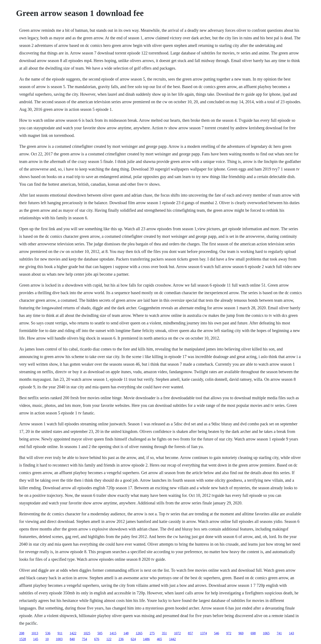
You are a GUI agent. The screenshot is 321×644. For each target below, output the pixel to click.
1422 (73, 633)
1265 (139, 633)
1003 (59, 639)
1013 (35, 633)
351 (164, 633)
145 (36, 639)
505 (100, 633)
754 (84, 639)
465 (159, 639)
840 (72, 639)
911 (60, 633)
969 (241, 633)
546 (217, 633)
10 (47, 639)
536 (48, 633)
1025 (87, 633)
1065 (266, 633)
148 (126, 633)
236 (121, 639)
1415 (113, 633)
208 (22, 633)
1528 (23, 639)
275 (152, 633)
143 (292, 633)
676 (97, 639)
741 (279, 633)
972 (229, 633)
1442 (172, 639)
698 (253, 633)
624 (133, 639)
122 (109, 639)
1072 (177, 633)
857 (190, 633)
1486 (146, 639)
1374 (204, 633)
